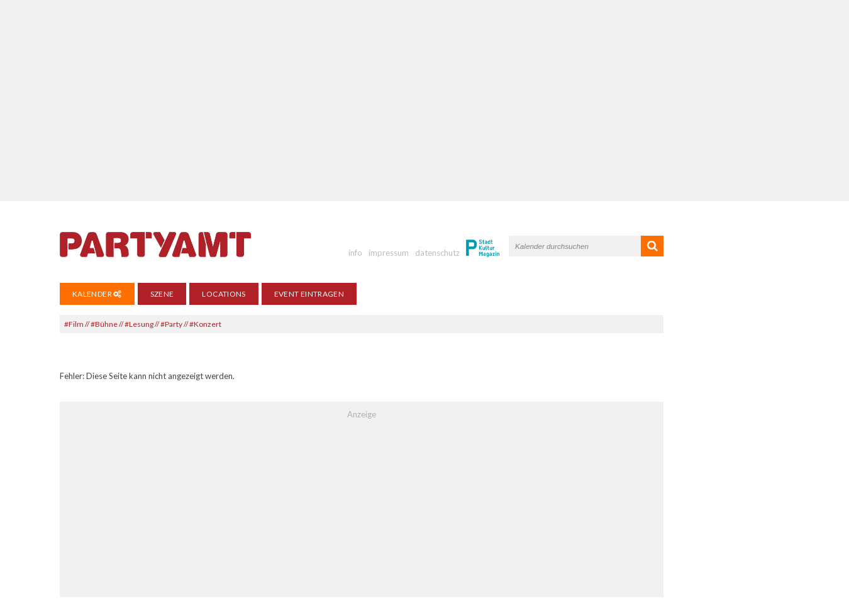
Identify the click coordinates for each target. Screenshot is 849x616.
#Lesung (139, 324)
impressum (389, 253)
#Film (74, 324)
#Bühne (104, 324)
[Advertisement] (425, 101)
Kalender (97, 294)
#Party (171, 324)
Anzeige (362, 414)
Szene (162, 294)
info (355, 253)
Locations (224, 294)
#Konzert (205, 324)
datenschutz (437, 253)
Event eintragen (309, 294)
